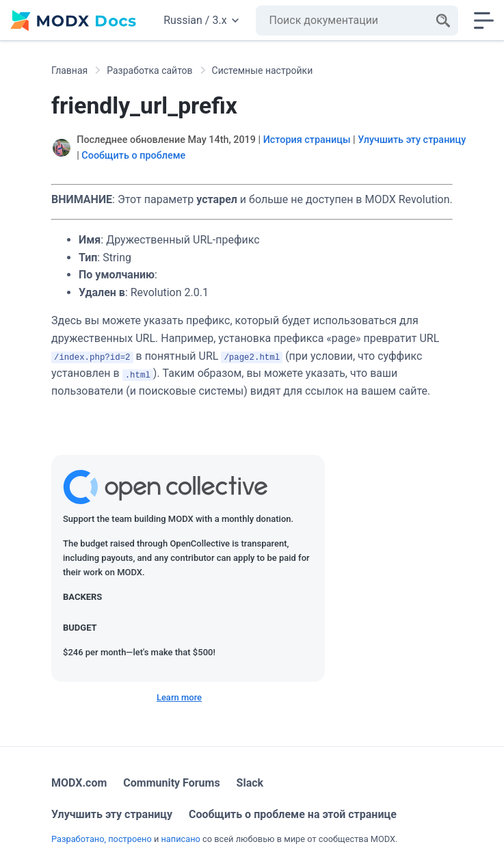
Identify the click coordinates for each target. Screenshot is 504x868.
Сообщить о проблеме (133, 156)
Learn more (179, 697)
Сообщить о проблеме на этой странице (293, 814)
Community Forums (171, 783)
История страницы (307, 140)
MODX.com (79, 783)
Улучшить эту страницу (412, 140)
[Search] (443, 21)
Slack (250, 783)
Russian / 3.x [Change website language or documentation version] (201, 20)
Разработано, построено (102, 839)
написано (180, 839)
